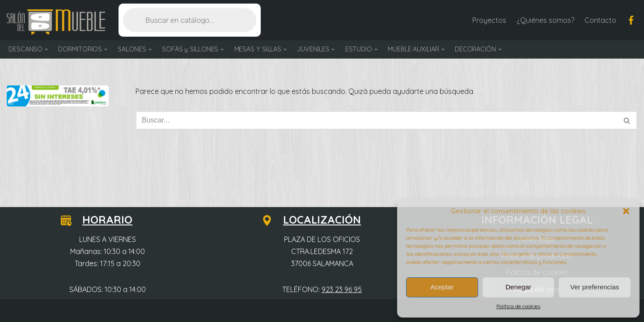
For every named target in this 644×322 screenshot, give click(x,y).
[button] (626, 211)
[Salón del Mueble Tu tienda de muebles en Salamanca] (56, 22)
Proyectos (489, 20)
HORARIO (102, 220)
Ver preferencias (595, 287)
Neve (15, 310)
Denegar (518, 287)
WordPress (112, 310)
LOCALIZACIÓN (317, 220)
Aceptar (442, 287)
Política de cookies (518, 306)
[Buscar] (376, 120)
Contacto (600, 20)
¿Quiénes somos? (545, 20)
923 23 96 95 (342, 289)
